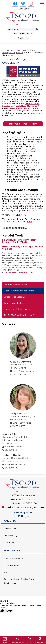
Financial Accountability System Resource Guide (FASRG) (19, 241)
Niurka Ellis (10, 434)
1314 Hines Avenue (25, 495)
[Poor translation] (9, 611)
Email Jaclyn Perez (22, 423)
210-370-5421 (11, 450)
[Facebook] (15, 4)
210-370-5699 (11, 468)
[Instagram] (31, 4)
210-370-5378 (19, 374)
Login (23, 516)
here (23, 215)
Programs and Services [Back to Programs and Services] (13, 50)
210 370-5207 (19, 426)
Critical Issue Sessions (32, 139)
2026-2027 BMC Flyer (17, 228)
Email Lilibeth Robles (15, 464)
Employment (40, 640)
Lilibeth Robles (12, 455)
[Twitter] (23, 4)
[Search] (37, 29)
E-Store (30, 640)
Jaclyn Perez (18, 413)
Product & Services (18, 640)
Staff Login (24, 9)
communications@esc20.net (28, 507)
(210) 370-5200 (29, 503)
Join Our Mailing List (23, 34)
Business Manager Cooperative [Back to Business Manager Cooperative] (19, 52)
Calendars (5, 640)
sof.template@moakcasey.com (19, 272)
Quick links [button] (23, 38)
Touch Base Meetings (26, 106)
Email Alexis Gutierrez (23, 371)
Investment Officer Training (24, 108)
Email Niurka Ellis (14, 447)
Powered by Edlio (23, 512)
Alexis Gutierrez (20, 362)
